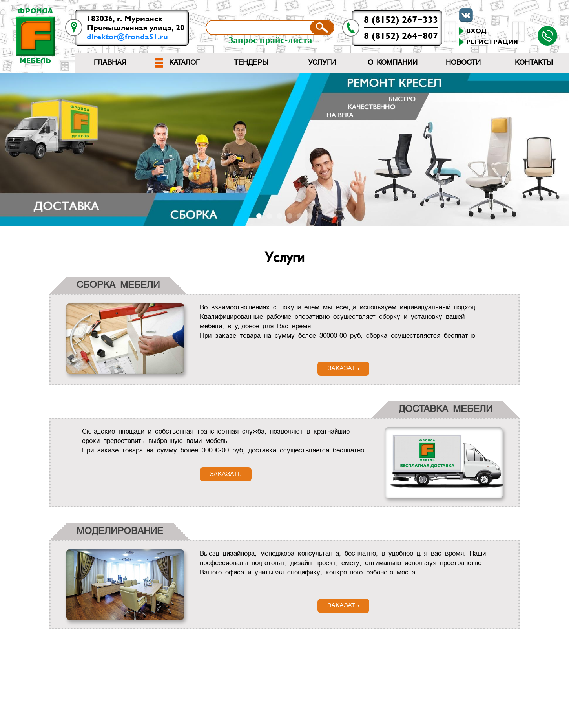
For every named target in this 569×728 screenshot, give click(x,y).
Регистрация (492, 42)
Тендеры (251, 63)
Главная (110, 63)
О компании (393, 63)
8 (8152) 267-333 (401, 20)
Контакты (534, 63)
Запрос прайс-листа (270, 40)
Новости (463, 63)
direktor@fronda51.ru (127, 37)
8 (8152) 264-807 (401, 36)
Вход (476, 31)
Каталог (184, 63)
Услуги (322, 63)
